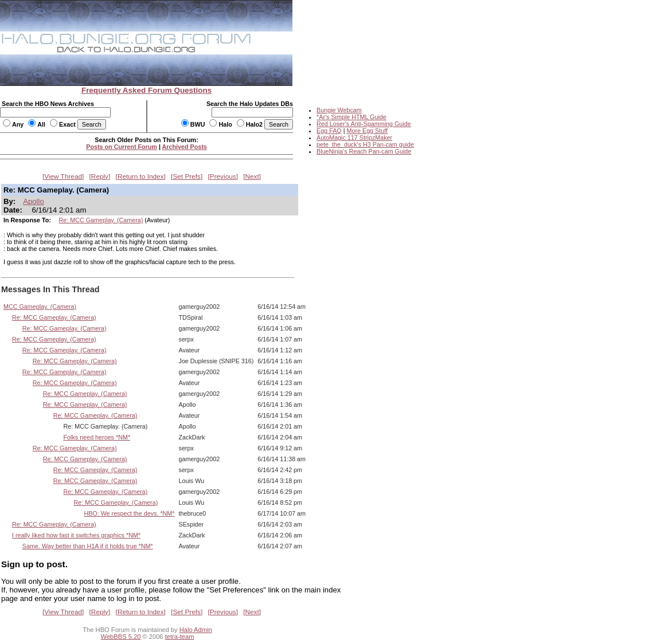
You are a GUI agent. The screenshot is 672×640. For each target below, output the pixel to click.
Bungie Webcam (339, 110)
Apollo (33, 201)
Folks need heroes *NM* (97, 437)
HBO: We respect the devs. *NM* (129, 513)
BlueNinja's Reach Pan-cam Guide (364, 151)
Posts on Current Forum (122, 147)
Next (252, 176)
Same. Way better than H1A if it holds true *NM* (88, 546)
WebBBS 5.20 (121, 637)
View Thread (63, 176)
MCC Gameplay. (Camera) (40, 307)
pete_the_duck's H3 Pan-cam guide (365, 144)
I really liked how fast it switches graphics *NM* (76, 535)
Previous (223, 176)
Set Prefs (187, 176)
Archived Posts (185, 147)
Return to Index (141, 176)
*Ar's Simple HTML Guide (351, 117)
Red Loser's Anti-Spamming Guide (364, 124)
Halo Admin (196, 630)
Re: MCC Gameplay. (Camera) (101, 220)
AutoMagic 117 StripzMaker (354, 138)
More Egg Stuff (367, 131)
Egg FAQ (329, 131)
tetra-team (180, 637)
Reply (100, 176)
